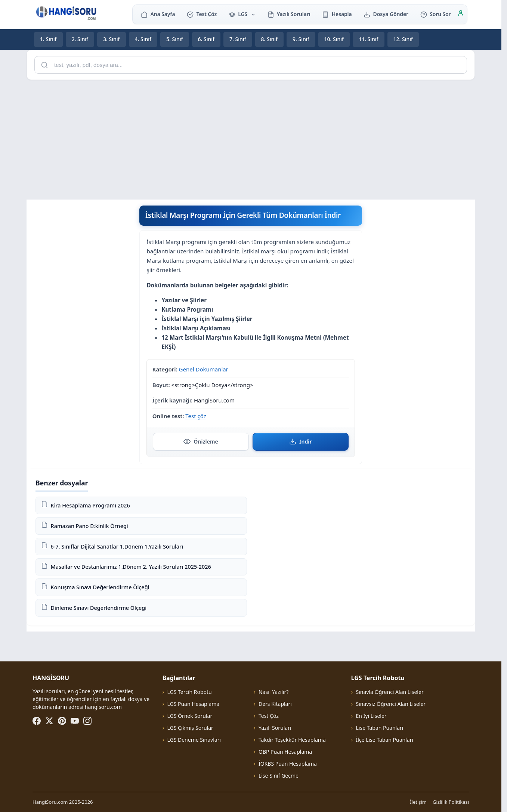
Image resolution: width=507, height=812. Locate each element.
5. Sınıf (175, 39)
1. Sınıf (48, 39)
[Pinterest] (62, 721)
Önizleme (201, 441)
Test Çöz (202, 14)
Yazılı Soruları (289, 14)
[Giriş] (461, 14)
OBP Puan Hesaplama (285, 752)
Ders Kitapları (275, 704)
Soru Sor (435, 14)
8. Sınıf (270, 39)
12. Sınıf (403, 39)
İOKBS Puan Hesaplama (288, 764)
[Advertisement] (251, 138)
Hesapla (337, 14)
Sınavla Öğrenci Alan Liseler (390, 692)
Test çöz (196, 416)
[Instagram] (87, 721)
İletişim (418, 802)
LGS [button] (242, 14)
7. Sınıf (238, 39)
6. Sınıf (206, 39)
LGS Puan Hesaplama (193, 704)
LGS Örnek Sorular (190, 716)
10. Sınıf (334, 39)
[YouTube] (75, 721)
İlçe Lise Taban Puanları (385, 740)
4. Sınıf (143, 39)
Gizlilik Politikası (451, 802)
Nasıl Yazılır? (273, 692)
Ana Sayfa (158, 14)
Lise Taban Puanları (380, 728)
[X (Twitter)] (49, 721)
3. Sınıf (112, 39)
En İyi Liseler (371, 716)
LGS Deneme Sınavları (194, 740)
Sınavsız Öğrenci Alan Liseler (391, 704)
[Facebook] (37, 721)
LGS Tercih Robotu (189, 692)
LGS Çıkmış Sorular (190, 728)
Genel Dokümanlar (204, 369)
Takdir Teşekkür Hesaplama (292, 740)
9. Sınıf (301, 39)
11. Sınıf (369, 39)
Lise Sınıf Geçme (279, 776)
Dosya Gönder (386, 14)
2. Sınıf (80, 39)
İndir (301, 441)
